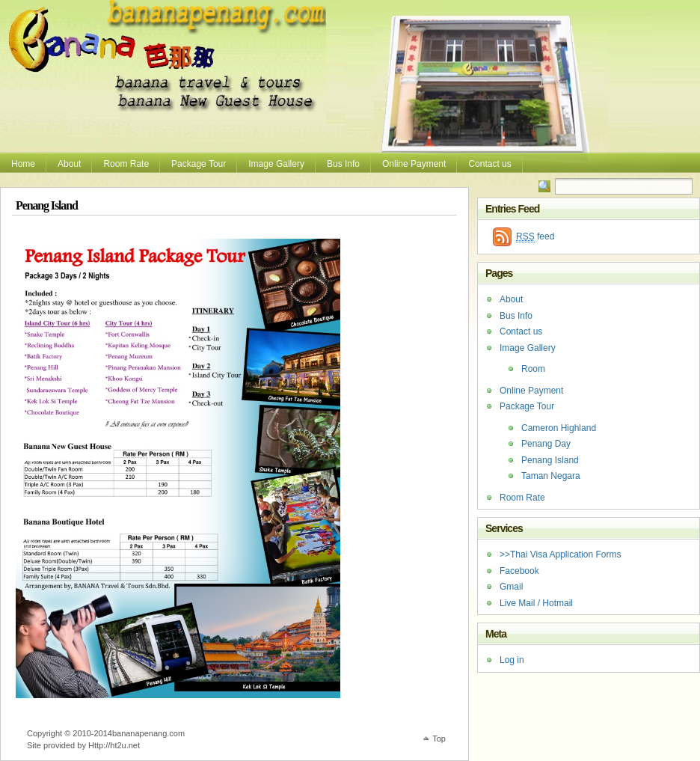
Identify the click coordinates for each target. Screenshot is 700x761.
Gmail (511, 587)
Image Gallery (276, 164)
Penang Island (550, 460)
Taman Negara (551, 476)
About (69, 164)
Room (533, 369)
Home (23, 164)
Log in (512, 660)
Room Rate (126, 164)
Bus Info (343, 164)
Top (439, 739)
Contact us (489, 164)
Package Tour (199, 164)
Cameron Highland (559, 428)
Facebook (519, 571)
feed (535, 237)
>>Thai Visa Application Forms (561, 554)
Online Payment (414, 164)
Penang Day (546, 444)
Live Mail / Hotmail (536, 603)
